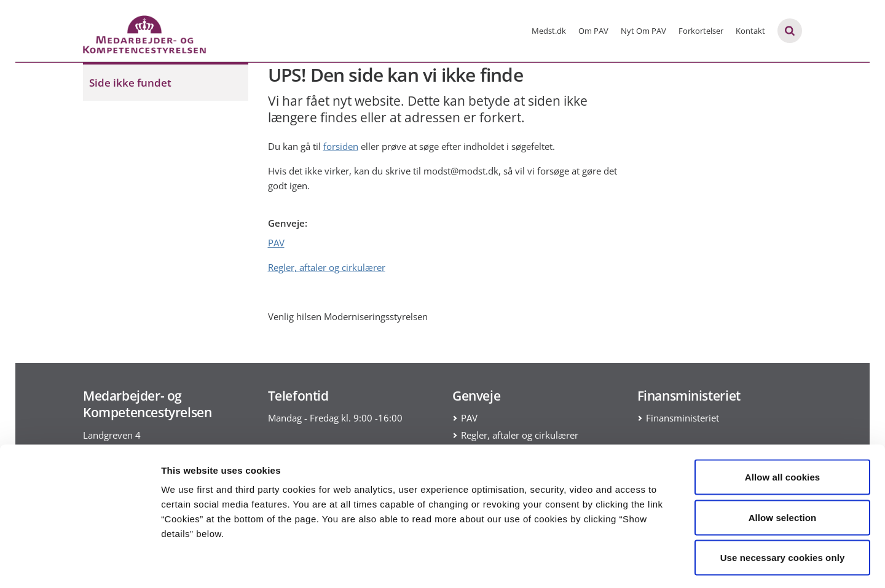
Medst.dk (549, 31)
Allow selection (783, 467)
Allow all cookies (783, 427)
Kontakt (750, 31)
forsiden (341, 146)
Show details (645, 564)
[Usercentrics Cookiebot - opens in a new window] (80, 564)
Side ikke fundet (130, 83)
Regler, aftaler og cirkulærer (327, 267)
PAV (276, 243)
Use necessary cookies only (783, 507)
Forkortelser (701, 31)
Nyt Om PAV (643, 31)
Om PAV (593, 31)
